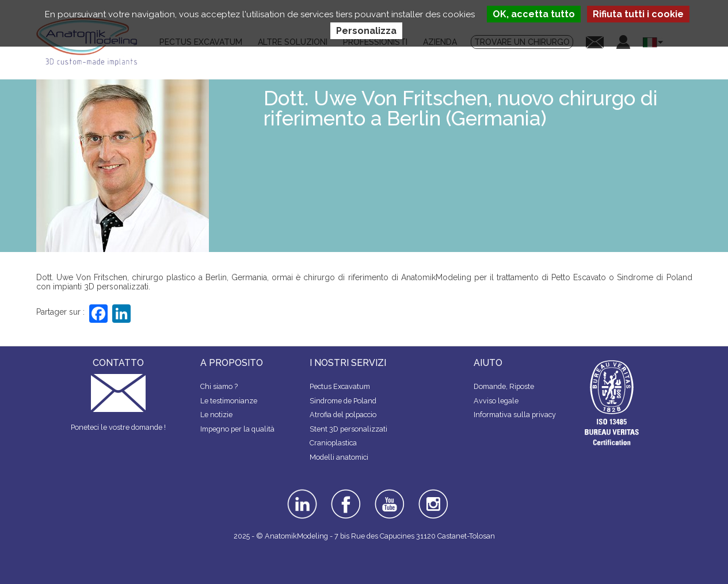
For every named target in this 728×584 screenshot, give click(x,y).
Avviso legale (496, 401)
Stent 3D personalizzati (348, 429)
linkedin (301, 493)
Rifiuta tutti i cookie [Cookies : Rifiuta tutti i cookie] (638, 14)
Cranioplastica (333, 443)
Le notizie (216, 415)
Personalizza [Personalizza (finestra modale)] (366, 31)
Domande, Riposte (504, 386)
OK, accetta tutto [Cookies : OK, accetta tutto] (534, 14)
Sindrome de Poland (343, 401)
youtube (388, 493)
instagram (432, 497)
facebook (346, 493)
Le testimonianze (229, 401)
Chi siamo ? (219, 386)
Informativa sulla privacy (515, 415)
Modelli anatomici (339, 457)
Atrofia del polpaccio (343, 415)
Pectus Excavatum (340, 386)
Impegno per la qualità (237, 429)
